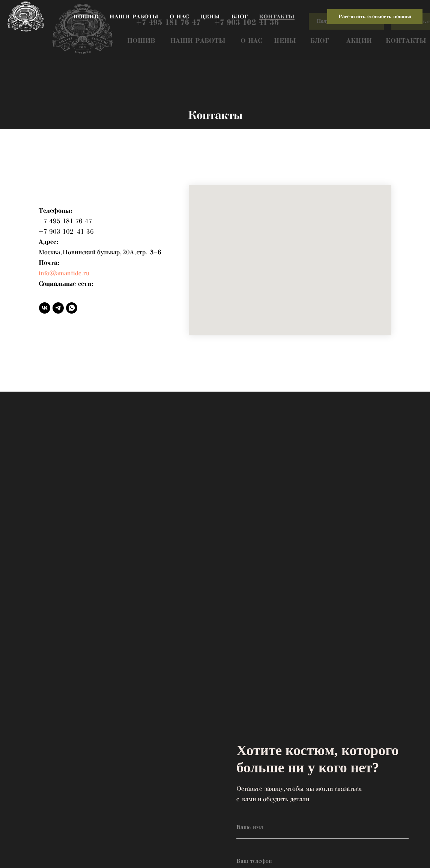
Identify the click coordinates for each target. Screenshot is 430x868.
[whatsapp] (72, 308)
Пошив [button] (86, 17)
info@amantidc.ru (64, 273)
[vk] (45, 308)
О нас (179, 17)
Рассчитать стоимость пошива (375, 17)
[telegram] (58, 308)
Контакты (277, 17)
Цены (210, 17)
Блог (239, 17)
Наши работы (134, 17)
